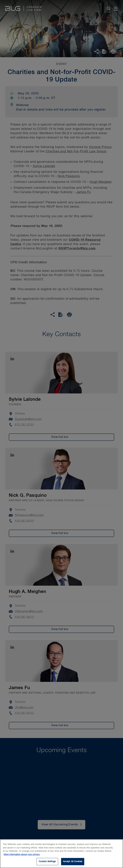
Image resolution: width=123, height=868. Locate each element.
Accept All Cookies (73, 862)
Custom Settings (47, 862)
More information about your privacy (22, 855)
